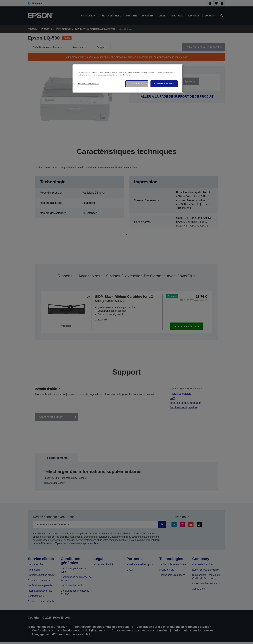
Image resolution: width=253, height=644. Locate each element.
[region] (128, 79)
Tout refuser (137, 84)
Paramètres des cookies (88, 84)
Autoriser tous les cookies (164, 84)
